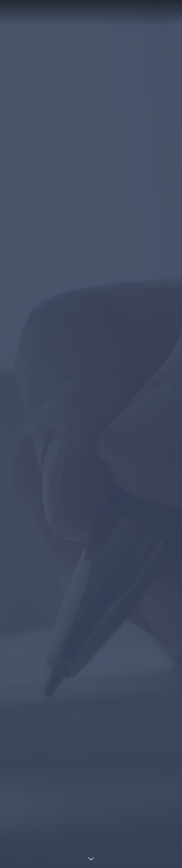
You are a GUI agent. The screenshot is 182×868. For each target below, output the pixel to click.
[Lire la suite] (91, 858)
